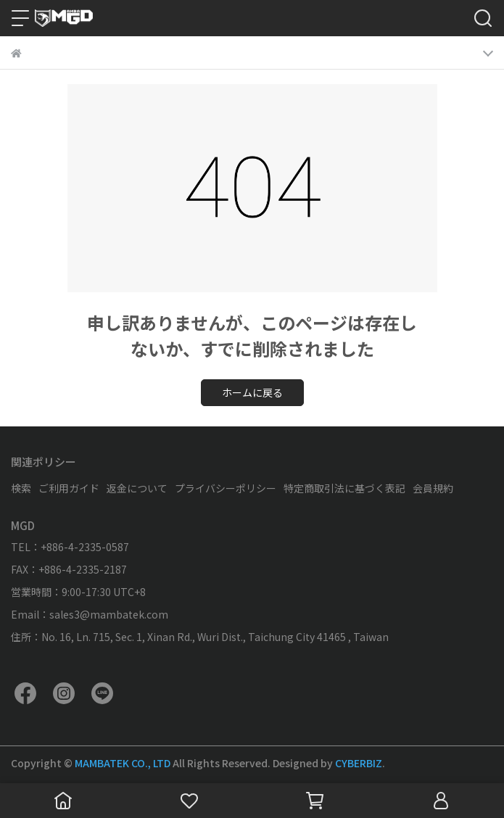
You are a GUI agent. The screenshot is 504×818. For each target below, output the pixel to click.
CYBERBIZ (359, 763)
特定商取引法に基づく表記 (344, 488)
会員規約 (433, 488)
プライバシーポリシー (226, 488)
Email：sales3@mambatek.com (90, 614)
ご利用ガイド (69, 488)
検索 (21, 488)
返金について (137, 488)
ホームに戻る (252, 392)
